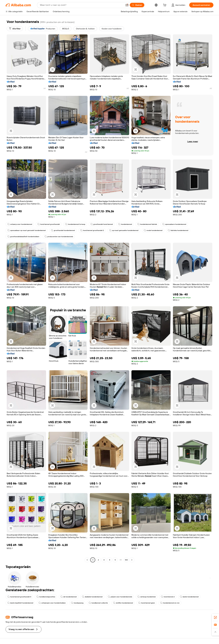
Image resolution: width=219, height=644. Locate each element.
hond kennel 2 (168, 597)
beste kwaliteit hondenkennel (20, 603)
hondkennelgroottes (46, 597)
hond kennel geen (147, 603)
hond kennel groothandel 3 (19, 597)
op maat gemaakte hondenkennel (124, 230)
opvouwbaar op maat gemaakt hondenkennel (27, 230)
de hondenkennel (69, 597)
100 (126, 560)
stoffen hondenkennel (123, 603)
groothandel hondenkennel (63, 230)
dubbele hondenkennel (92, 597)
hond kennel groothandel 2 (92, 230)
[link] (215, 617)
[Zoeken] (137, 5)
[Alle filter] (15, 29)
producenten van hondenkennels (59, 237)
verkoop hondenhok (147, 597)
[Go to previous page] (87, 560)
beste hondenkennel (189, 597)
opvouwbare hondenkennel (174, 224)
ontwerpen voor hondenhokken (52, 603)
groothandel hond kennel (102, 224)
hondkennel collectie (98, 603)
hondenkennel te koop (75, 224)
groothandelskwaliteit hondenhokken (23, 237)
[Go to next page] (132, 560)
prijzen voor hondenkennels (120, 597)
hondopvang (77, 603)
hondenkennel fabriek (147, 224)
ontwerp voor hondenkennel (20, 224)
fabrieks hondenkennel (178, 230)
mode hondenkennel (153, 230)
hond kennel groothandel (49, 224)
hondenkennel (125, 224)
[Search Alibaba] (81, 5)
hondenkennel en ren (170, 603)
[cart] (165, 5)
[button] (127, 5)
